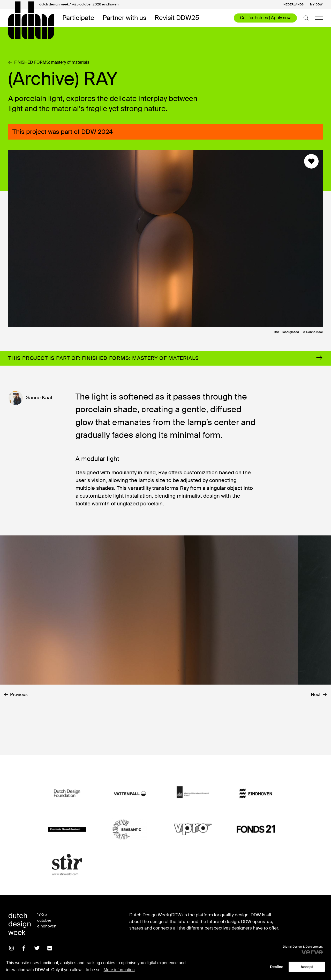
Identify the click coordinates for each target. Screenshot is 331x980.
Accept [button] (307, 967)
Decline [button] (277, 967)
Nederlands (294, 5)
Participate (78, 18)
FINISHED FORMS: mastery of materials (49, 62)
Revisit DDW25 (177, 18)
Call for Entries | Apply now (265, 18)
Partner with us (125, 18)
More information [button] (119, 970)
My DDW (316, 5)
